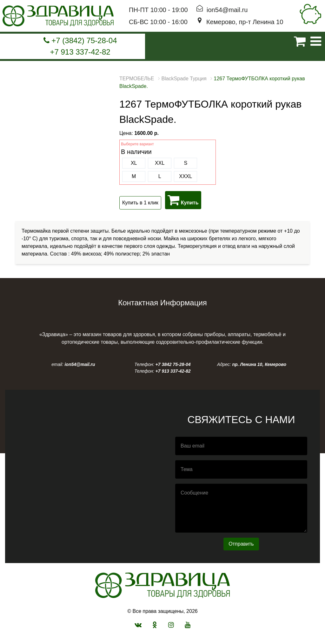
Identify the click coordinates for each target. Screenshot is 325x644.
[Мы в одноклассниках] (155, 625)
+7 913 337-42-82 (80, 52)
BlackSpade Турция (184, 79)
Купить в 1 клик (140, 203)
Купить (183, 200)
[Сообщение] (241, 508)
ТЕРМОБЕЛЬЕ (137, 79)
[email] (241, 446)
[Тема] (241, 469)
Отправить (241, 544)
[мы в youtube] (188, 625)
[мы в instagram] (171, 625)
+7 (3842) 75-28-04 (80, 40)
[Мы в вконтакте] (138, 625)
